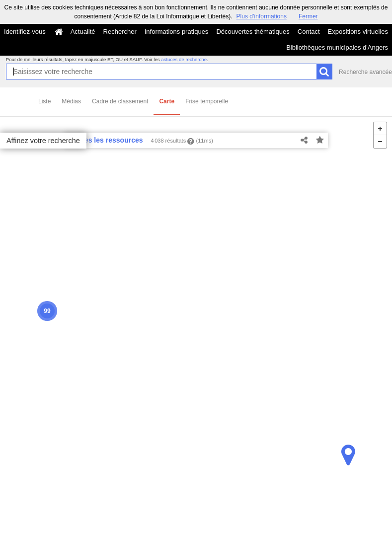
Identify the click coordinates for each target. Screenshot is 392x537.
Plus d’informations (262, 16)
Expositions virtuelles (358, 32)
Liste (44, 101)
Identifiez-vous (25, 32)
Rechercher (120, 32)
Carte (167, 101)
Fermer (308, 16)
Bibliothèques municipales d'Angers (337, 47)
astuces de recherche (184, 59)
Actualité (83, 32)
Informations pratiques (177, 32)
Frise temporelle (207, 101)
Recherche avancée (365, 72)
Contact (309, 32)
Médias (71, 101)
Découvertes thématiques (253, 32)
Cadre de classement (120, 101)
